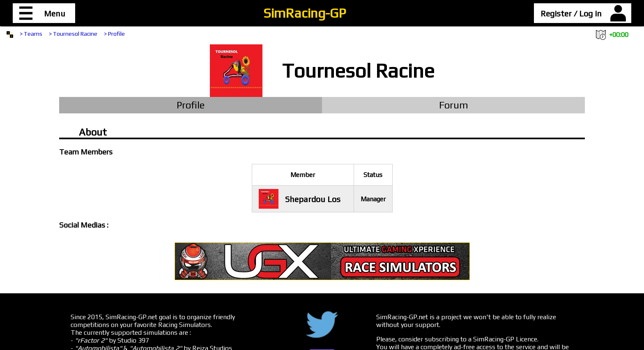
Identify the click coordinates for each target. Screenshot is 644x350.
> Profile (114, 34)
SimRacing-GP (305, 13)
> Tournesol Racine (73, 34)
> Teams (31, 34)
